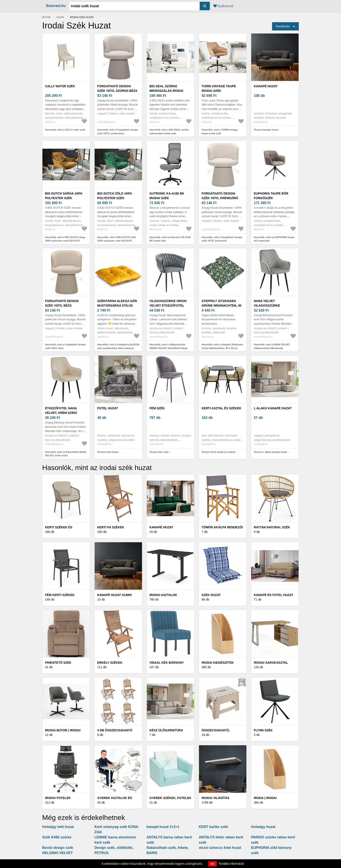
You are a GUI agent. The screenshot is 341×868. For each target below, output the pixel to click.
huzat (60, 17)
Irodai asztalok (163, 595)
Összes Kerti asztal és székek (218, 452)
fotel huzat (108, 408)
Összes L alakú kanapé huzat (270, 452)
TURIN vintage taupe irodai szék (219, 88)
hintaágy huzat (263, 827)
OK (213, 864)
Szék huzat (211, 595)
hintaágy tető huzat (58, 827)
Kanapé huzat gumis (115, 595)
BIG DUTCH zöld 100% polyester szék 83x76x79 (115, 198)
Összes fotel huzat (108, 452)
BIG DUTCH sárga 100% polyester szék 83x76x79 (64, 198)
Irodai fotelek (58, 798)
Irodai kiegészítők (218, 663)
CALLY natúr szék (60, 86)
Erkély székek (110, 663)
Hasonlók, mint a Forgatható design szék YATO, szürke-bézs (118, 132)
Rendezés (283, 26)
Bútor (46, 17)
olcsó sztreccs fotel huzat (220, 848)
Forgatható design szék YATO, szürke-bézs (117, 88)
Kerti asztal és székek (221, 408)
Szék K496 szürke (57, 837)
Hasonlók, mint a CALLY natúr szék (65, 130)
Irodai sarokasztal (271, 663)
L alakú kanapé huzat (273, 408)
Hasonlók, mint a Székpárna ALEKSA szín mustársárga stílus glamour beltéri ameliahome (118, 348)
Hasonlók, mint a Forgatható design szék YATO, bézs (65, 346)
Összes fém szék (159, 452)
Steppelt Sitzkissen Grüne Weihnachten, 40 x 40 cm (221, 306)
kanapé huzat (266, 86)
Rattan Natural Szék (272, 527)
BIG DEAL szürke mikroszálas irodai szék (166, 91)
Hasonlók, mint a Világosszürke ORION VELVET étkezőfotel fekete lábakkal (169, 348)
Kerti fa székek (111, 527)
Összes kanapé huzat (266, 130)
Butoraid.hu (56, 6)
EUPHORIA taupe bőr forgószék (271, 196)
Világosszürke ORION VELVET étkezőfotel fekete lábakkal (168, 306)
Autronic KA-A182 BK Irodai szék (167, 196)
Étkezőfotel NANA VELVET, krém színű (61, 410)
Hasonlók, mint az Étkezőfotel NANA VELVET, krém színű (66, 454)
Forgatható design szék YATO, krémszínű (220, 196)
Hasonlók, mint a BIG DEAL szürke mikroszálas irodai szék (169, 132)
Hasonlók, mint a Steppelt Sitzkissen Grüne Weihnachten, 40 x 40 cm (222, 346)
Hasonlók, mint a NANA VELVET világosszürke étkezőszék (272, 346)
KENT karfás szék (213, 827)
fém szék (157, 408)
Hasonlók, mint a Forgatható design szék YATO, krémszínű (222, 239)
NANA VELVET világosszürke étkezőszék (267, 306)
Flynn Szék (263, 730)
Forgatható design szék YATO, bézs (62, 303)
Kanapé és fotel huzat (274, 595)
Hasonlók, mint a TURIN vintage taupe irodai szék (220, 132)
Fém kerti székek (60, 595)
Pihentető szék (58, 663)
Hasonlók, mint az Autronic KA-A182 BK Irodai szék (170, 239)
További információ (231, 864)
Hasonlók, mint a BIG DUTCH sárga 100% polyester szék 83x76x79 (65, 239)
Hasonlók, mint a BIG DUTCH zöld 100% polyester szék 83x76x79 (116, 239)
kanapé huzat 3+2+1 (163, 827)
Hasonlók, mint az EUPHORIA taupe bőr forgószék (274, 239)
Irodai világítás (216, 798)
